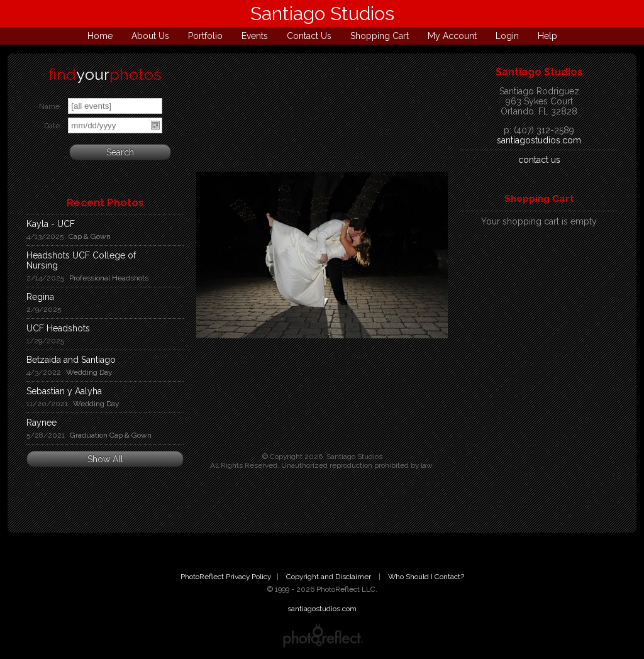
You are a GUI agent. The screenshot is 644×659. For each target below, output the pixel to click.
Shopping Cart (380, 36)
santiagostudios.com (539, 140)
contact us (539, 160)
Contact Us (309, 36)
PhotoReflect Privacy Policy (226, 577)
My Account (452, 36)
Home (100, 36)
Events (255, 36)
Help (547, 36)
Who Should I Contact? (426, 577)
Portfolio (205, 36)
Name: (50, 106)
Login (507, 36)
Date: (53, 126)
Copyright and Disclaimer (330, 577)
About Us (150, 36)
